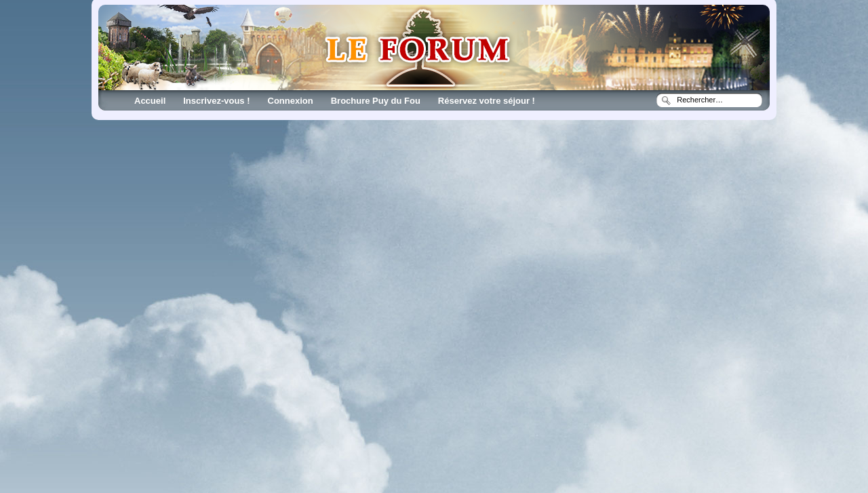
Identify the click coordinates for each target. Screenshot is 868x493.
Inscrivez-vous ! (216, 101)
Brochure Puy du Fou (376, 101)
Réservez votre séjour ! (487, 101)
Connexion (291, 101)
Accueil (150, 101)
